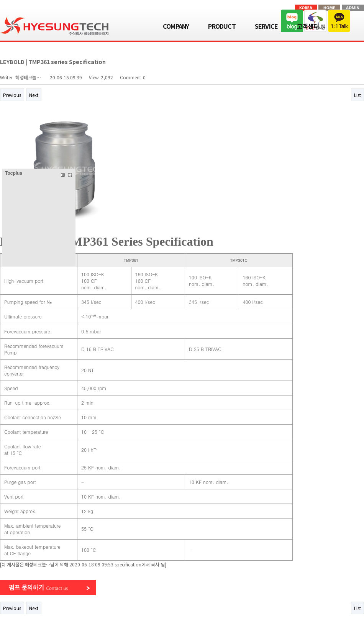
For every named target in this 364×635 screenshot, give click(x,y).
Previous (12, 95)
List (357, 95)
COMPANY (176, 26)
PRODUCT (222, 26)
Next (34, 95)
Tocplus (14, 173)
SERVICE (266, 26)
